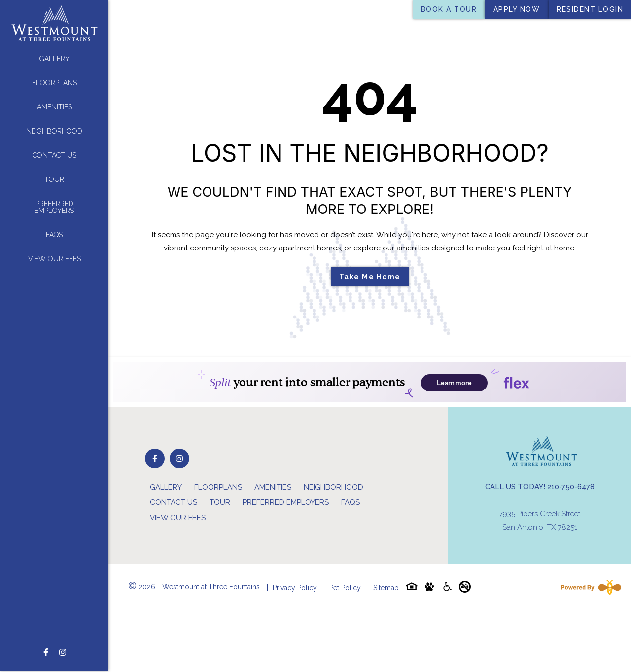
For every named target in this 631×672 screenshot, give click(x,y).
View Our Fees (54, 259)
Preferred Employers (54, 207)
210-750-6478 (571, 487)
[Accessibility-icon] (447, 588)
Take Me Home (370, 277)
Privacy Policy (295, 588)
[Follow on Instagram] (63, 630)
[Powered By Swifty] (589, 587)
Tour (54, 179)
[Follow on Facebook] (46, 630)
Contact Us (54, 155)
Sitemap (386, 588)
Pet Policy (345, 588)
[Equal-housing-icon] (412, 588)
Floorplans (54, 83)
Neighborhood (54, 131)
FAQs (54, 235)
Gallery (54, 59)
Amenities (54, 107)
